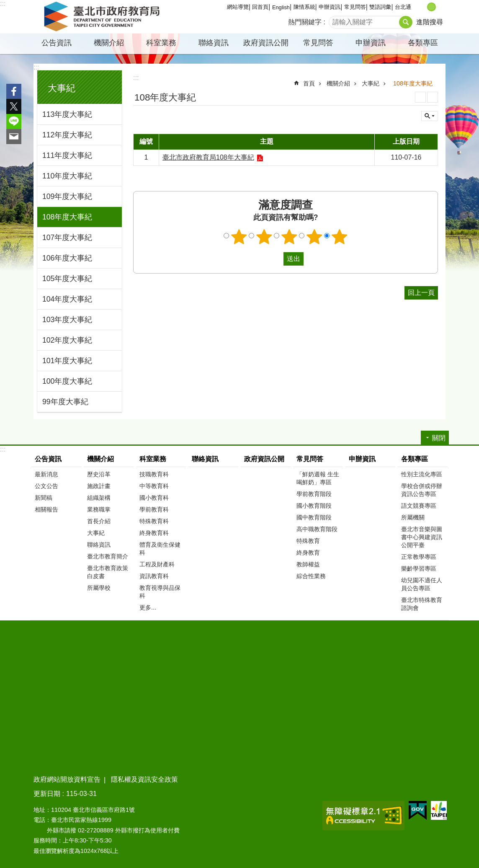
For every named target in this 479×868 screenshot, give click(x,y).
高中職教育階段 (317, 529)
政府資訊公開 (266, 43)
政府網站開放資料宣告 (67, 779)
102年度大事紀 (67, 340)
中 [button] (431, 7)
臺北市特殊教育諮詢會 (422, 604)
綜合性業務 (311, 576)
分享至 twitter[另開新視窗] (14, 106)
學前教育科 (154, 509)
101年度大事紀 (67, 361)
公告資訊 (57, 43)
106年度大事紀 (67, 258)
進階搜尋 (430, 22)
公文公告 (46, 486)
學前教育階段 (314, 494)
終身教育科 (154, 533)
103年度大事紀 (67, 320)
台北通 (403, 7)
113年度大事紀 (67, 114)
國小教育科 (154, 498)
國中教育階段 (314, 517)
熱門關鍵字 (305, 22)
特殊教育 (308, 541)
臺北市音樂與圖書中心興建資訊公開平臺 (422, 537)
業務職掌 (99, 509)
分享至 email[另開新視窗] (14, 137)
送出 (276, 259)
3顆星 (289, 237)
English (281, 7)
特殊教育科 (154, 521)
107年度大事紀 (67, 238)
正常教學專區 (419, 557)
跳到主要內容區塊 (4, 4)
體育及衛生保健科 (160, 549)
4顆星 (314, 237)
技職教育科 (154, 474)
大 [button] (440, 7)
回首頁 (260, 7)
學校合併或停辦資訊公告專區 (422, 490)
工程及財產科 (157, 564)
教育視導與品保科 (160, 592)
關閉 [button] (430, 116)
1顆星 (239, 237)
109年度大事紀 (67, 196)
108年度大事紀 (67, 217)
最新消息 (46, 474)
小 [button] (423, 7)
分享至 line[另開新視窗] (14, 121)
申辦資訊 (330, 7)
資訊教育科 (154, 576)
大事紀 (62, 88)
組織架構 (99, 498)
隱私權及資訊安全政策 (144, 779)
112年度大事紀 (67, 135)
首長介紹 (99, 521)
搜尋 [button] (406, 22)
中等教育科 (154, 486)
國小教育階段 (314, 506)
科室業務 (161, 43)
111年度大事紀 (67, 155)
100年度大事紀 (67, 381)
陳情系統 (304, 7)
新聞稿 (44, 498)
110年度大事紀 (67, 176)
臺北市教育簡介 (108, 556)
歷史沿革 (99, 474)
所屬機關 (413, 517)
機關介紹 (109, 43)
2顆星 (264, 237)
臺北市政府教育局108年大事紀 (208, 157)
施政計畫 (99, 486)
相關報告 (46, 509)
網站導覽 (238, 7)
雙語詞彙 (380, 7)
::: (3, 4)
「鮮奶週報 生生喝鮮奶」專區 (318, 478)
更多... (148, 607)
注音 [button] (433, 97)
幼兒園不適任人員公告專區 (422, 584)
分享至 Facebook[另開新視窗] (14, 91)
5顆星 (340, 237)
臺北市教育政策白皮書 (108, 572)
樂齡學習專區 (419, 568)
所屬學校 (99, 588)
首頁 (309, 83)
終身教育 (308, 553)
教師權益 (308, 564)
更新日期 (47, 794)
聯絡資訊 (214, 43)
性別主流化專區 (422, 474)
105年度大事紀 (67, 279)
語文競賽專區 (419, 506)
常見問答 (355, 7)
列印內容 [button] (420, 97)
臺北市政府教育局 (103, 17)
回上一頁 (421, 293)
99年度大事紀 (65, 402)
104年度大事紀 (67, 299)
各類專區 (423, 43)
